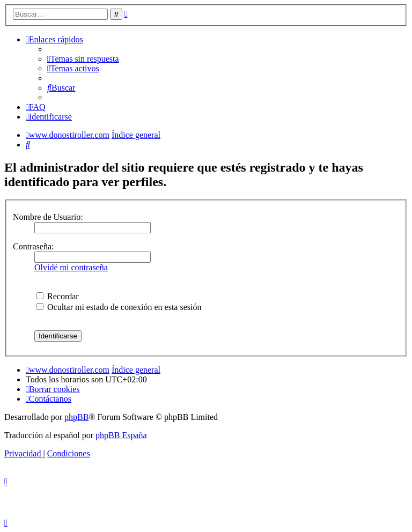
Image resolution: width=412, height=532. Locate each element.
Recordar (58, 296)
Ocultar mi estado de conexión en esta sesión (119, 307)
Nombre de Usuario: (48, 217)
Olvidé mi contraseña (71, 267)
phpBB (76, 417)
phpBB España (121, 435)
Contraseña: (33, 246)
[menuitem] (83, 59)
